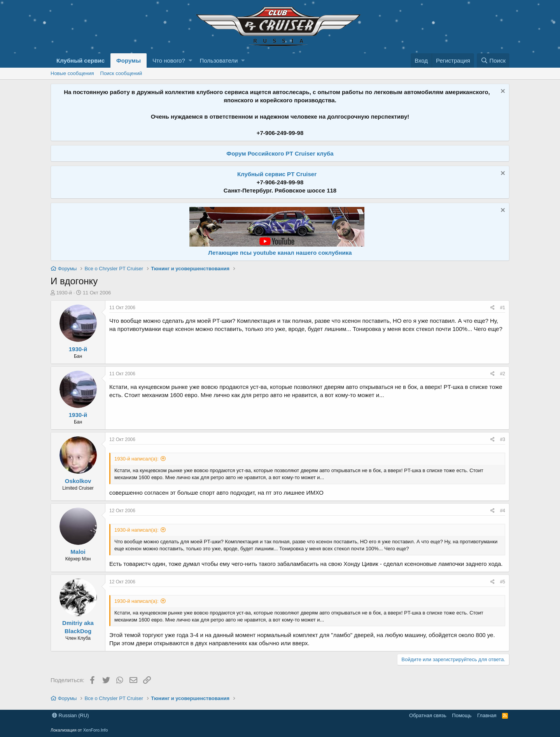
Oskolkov (78, 481)
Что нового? (169, 60)
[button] (190, 60)
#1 (503, 308)
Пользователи (219, 60)
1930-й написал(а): (136, 459)
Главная (487, 715)
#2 (503, 374)
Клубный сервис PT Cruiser (277, 174)
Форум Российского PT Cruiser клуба (280, 153)
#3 (503, 439)
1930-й (64, 293)
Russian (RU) (71, 715)
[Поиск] (493, 60)
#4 (503, 511)
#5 (503, 582)
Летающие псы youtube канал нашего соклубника (280, 253)
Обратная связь (428, 715)
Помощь (462, 715)
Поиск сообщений (121, 73)
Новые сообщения (72, 73)
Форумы (129, 60)
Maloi (78, 552)
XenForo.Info (96, 730)
